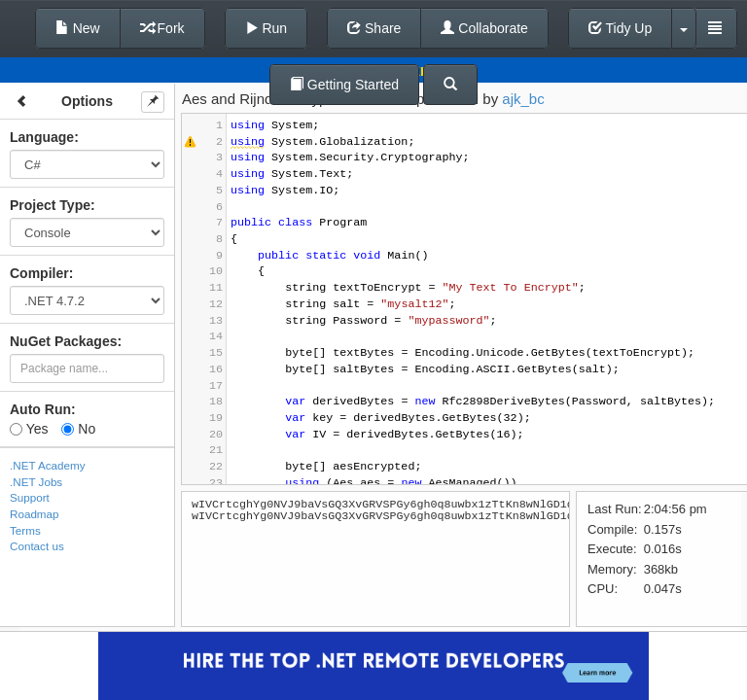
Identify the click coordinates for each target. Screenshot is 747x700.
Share (374, 28)
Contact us (37, 546)
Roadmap (35, 514)
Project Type (50, 205)
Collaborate (484, 28)
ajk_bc (523, 99)
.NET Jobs (36, 482)
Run (267, 28)
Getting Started (344, 85)
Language (42, 137)
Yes (29, 429)
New (78, 28)
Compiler (39, 273)
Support (30, 497)
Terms (25, 530)
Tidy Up (620, 28)
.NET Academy (48, 465)
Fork (162, 28)
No (78, 429)
